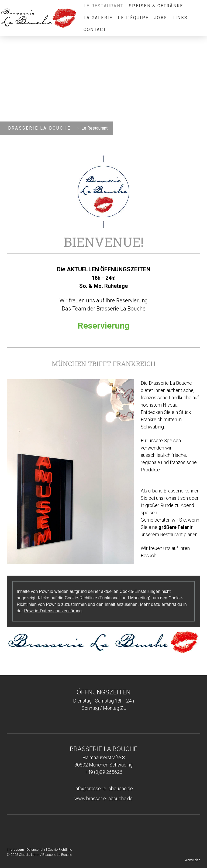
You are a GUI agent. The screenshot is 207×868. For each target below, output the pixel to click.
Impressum (15, 850)
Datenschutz (36, 850)
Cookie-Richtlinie (81, 598)
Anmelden (193, 860)
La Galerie (98, 18)
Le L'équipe (133, 18)
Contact (95, 30)
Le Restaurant (103, 6)
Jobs (161, 18)
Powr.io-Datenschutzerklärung (53, 611)
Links (180, 18)
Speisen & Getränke (156, 6)
